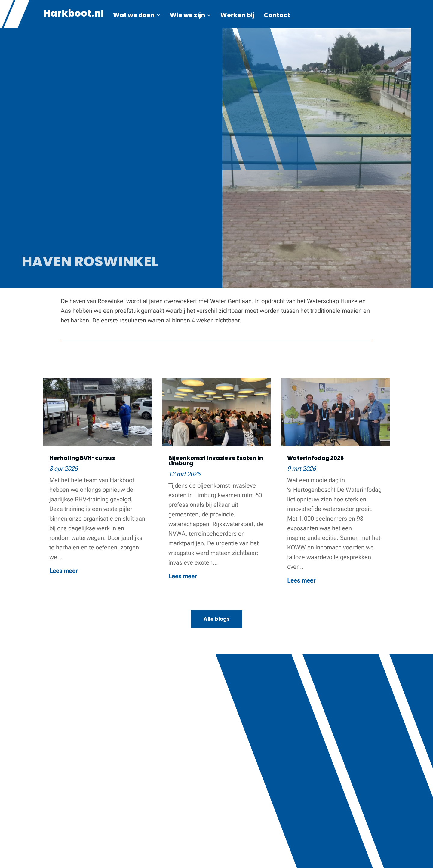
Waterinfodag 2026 (315, 458)
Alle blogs (217, 619)
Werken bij (237, 16)
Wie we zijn (187, 16)
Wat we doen (134, 16)
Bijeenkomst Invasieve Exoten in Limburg (216, 461)
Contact (277, 16)
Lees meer (63, 571)
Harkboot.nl (74, 15)
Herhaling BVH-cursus (82, 458)
